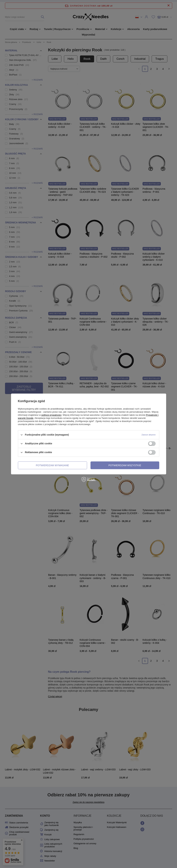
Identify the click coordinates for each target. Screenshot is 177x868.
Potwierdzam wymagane (52, 465)
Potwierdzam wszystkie (125, 465)
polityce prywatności (51, 415)
